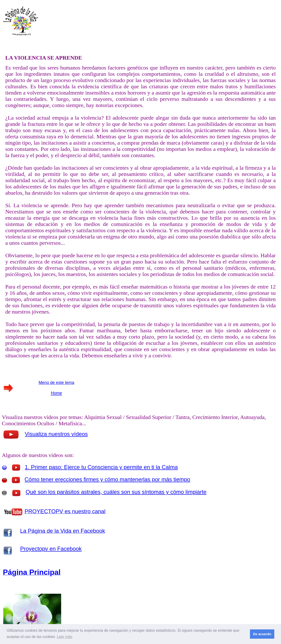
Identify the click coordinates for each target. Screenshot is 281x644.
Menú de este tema (56, 383)
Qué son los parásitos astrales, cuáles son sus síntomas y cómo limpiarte (116, 492)
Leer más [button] (65, 637)
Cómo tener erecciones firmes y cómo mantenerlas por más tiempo (107, 479)
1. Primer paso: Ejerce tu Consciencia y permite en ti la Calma (101, 467)
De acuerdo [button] (262, 634)
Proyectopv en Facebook (51, 549)
